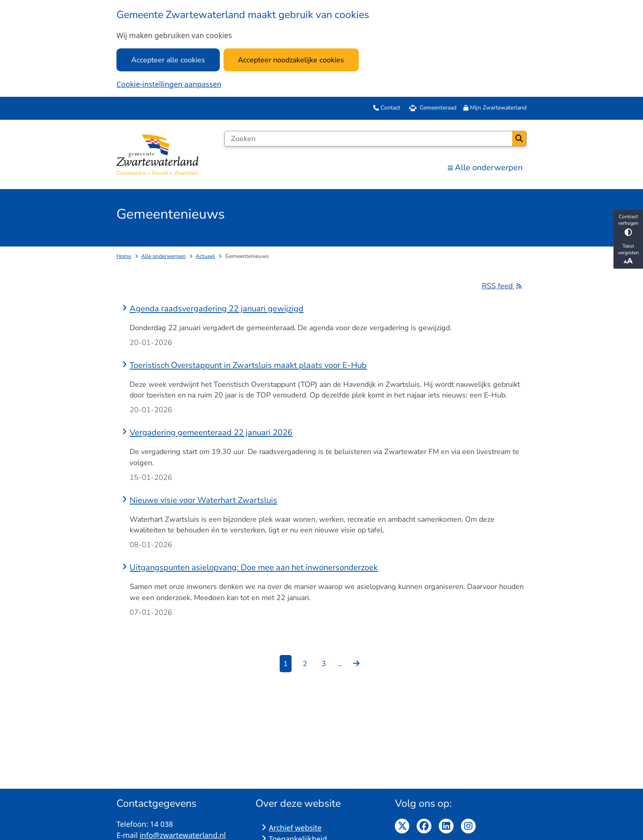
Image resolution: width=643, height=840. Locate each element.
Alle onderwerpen (163, 256)
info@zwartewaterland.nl (182, 835)
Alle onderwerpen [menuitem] (485, 168)
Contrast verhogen (628, 225)
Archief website (295, 828)
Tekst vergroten (628, 254)
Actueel (205, 256)
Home (124, 256)
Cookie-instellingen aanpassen (169, 84)
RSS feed (504, 286)
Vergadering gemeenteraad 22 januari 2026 (211, 433)
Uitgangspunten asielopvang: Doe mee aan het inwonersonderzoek (254, 567)
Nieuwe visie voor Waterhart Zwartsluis (203, 500)
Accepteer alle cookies (168, 60)
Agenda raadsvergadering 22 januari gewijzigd (217, 309)
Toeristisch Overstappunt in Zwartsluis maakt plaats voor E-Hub (248, 365)
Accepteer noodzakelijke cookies (291, 60)
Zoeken (519, 139)
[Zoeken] (368, 139)
